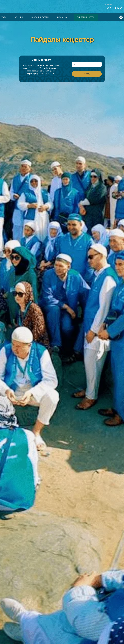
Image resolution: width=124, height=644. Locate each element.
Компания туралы (40, 17)
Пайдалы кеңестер (86, 17)
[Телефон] (87, 64)
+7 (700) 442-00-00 (113, 8)
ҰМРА (4, 17)
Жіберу (87, 74)
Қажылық (19, 17)
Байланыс (62, 17)
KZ (121, 17)
